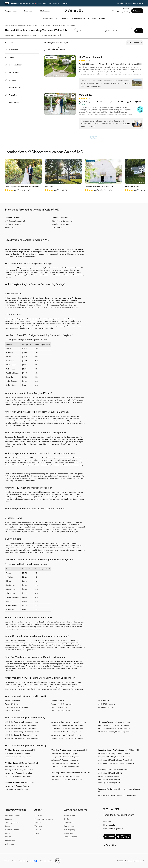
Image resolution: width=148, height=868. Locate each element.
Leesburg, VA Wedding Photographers (65, 754)
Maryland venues (45, 25)
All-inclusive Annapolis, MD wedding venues (114, 732)
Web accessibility (46, 861)
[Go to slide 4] (62, 75)
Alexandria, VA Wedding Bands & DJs (18, 773)
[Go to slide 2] (58, 75)
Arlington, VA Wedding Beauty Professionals (114, 757)
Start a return (70, 826)
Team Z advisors (71, 837)
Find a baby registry (113, 829)
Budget (8, 833)
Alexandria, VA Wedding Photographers (66, 763)
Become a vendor (99, 19)
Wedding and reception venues (28, 25)
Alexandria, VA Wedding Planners (17, 786)
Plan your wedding (13, 11)
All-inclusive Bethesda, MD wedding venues (67, 729)
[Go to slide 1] (56, 75)
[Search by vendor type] (89, 31)
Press (37, 833)
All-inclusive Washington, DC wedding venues (21, 722)
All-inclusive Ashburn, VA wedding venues (113, 725)
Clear (63, 49)
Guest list (8, 819)
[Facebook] (105, 845)
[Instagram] (113, 845)
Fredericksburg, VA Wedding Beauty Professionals (116, 763)
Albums (8, 837)
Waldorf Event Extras (12, 701)
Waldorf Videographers (106, 704)
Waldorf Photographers (107, 707)
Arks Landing (9, 227)
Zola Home (128, 3)
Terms (14, 861)
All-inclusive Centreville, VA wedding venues (21, 735)
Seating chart (10, 840)
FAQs (66, 819)
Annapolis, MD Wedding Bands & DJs (18, 767)
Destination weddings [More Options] (80, 19)
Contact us (69, 833)
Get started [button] (137, 11)
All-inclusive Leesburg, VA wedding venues (67, 738)
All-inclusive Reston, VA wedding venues (66, 732)
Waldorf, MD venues (59, 25)
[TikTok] (116, 845)
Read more (126, 83)
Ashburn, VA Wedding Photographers (65, 767)
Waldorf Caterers (58, 701)
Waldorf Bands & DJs (59, 707)
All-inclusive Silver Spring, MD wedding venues (22, 732)
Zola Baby (120, 3)
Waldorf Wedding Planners (61, 710)
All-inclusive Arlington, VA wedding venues (20, 725)
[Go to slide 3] (60, 75)
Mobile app (9, 844)
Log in (107, 821)
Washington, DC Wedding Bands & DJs (19, 770)
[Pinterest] (107, 845)
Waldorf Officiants (11, 704)
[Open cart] (118, 11)
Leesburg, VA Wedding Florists (109, 783)
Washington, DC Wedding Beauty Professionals (115, 760)
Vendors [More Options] (64, 19)
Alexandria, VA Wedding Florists (110, 776)
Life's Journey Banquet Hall (15, 221)
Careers (38, 830)
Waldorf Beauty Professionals (62, 704)
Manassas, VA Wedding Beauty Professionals (114, 754)
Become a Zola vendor (44, 819)
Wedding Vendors (10, 25)
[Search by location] (119, 31)
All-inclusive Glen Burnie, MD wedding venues (22, 738)
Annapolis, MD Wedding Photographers (66, 757)
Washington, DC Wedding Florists (110, 773)
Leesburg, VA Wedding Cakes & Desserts (66, 776)
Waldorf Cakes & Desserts (14, 710)
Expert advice (30, 11)
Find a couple (45, 11)
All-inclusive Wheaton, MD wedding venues (114, 722)
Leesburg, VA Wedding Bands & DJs (18, 776)
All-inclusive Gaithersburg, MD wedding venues (69, 722)
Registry (8, 826)
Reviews (38, 823)
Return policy (70, 830)
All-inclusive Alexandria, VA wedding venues (21, 729)
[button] (101, 31)
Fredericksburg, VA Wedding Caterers (18, 757)
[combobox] (119, 31)
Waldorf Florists (104, 701)
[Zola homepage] (74, 11)
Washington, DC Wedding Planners (17, 789)
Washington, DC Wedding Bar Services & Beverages (117, 795)
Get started (109, 836)
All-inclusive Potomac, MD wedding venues (114, 729)
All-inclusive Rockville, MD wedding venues (67, 725)
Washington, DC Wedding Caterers (17, 754)
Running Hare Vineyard (13, 224)
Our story (38, 815)
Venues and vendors (13, 815)
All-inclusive (71, 25)
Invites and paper (12, 830)
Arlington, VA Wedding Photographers (65, 760)
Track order (69, 823)
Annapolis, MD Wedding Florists (110, 779)
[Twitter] (110, 845)
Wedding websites (12, 823)
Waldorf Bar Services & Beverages (17, 707)
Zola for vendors (138, 3)
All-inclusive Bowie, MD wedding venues (66, 735)
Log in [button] (126, 11)
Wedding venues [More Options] (50, 19)
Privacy (7, 861)
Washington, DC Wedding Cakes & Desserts (67, 779)
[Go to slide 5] (64, 75)
